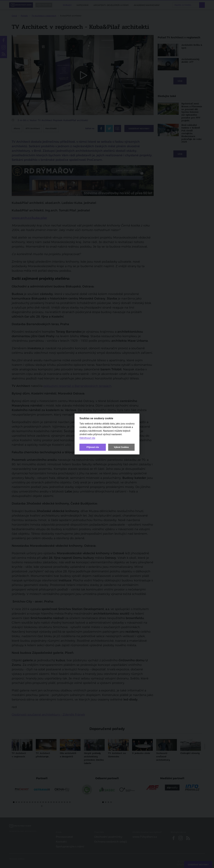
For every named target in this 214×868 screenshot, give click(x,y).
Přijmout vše (93, 447)
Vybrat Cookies (121, 447)
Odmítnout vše (87, 438)
